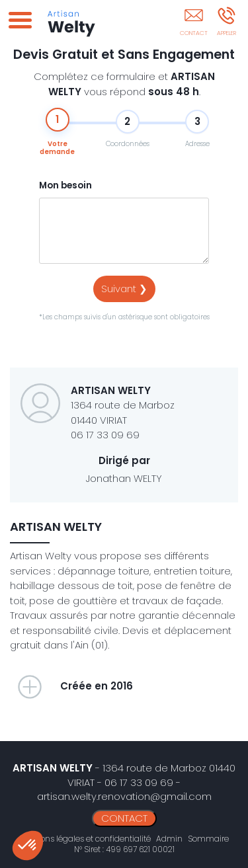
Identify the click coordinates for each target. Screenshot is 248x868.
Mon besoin (65, 185)
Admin (169, 839)
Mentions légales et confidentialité (85, 839)
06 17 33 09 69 (105, 435)
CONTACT (124, 818)
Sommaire (208, 839)
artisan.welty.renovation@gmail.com (124, 796)
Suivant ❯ (124, 289)
